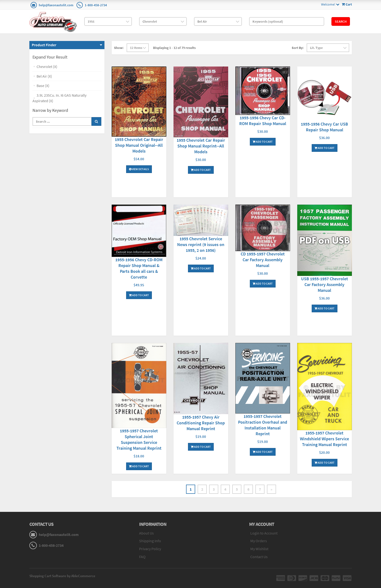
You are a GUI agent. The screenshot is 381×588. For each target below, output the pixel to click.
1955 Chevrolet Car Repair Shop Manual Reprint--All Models (201, 146)
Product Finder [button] (44, 45)
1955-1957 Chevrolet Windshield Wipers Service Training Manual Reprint (324, 439)
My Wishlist (259, 549)
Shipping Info (150, 541)
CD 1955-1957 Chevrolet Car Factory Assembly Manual (263, 260)
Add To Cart (201, 170)
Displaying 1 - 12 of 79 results (174, 48)
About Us (146, 533)
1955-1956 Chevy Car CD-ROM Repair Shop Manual (263, 121)
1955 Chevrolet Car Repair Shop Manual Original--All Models (139, 145)
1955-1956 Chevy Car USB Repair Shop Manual (324, 127)
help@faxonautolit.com (56, 5)
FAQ (142, 557)
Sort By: (298, 48)
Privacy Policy (150, 549)
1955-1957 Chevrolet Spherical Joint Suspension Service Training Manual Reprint (139, 439)
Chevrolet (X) (47, 67)
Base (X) (43, 86)
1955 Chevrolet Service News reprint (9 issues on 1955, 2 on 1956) (201, 244)
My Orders (259, 541)
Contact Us (259, 557)
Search (341, 21)
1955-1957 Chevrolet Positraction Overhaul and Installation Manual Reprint (263, 425)
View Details (139, 169)
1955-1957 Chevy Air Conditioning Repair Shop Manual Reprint (201, 423)
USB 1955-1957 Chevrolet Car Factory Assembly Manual (325, 284)
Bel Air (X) (44, 76)
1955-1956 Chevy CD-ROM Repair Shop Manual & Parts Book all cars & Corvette (139, 268)
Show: (119, 48)
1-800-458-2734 (96, 5)
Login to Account (264, 533)
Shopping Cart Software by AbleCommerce (62, 576)
